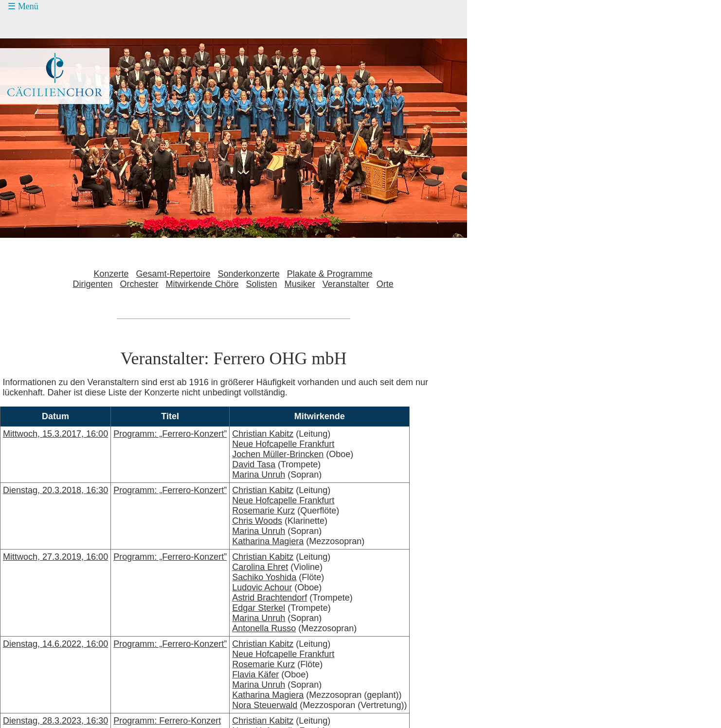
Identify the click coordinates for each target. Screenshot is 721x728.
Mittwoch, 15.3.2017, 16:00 (55, 434)
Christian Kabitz (263, 434)
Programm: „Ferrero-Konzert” (170, 434)
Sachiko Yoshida (264, 577)
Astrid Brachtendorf (270, 598)
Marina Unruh (259, 475)
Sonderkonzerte (249, 274)
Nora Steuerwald (265, 705)
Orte (385, 284)
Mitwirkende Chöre (202, 284)
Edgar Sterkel (259, 608)
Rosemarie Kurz (263, 511)
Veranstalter (346, 284)
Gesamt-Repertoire (173, 274)
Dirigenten (92, 284)
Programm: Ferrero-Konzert (167, 721)
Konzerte (111, 274)
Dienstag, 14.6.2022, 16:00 (55, 644)
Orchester (139, 284)
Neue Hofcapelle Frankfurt (283, 444)
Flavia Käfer (255, 675)
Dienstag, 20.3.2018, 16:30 (55, 490)
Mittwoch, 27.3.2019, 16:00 (55, 557)
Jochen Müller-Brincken (278, 454)
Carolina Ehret (260, 567)
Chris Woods (257, 521)
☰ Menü (23, 6)
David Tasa (254, 464)
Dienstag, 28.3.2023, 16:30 (55, 721)
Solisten (262, 284)
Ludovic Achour (262, 587)
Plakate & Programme (330, 274)
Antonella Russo (264, 628)
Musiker (300, 284)
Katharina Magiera (268, 541)
